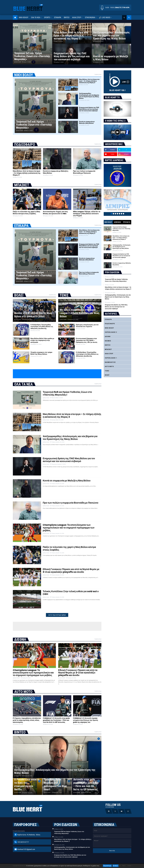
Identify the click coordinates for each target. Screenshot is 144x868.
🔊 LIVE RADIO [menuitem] (105, 17)
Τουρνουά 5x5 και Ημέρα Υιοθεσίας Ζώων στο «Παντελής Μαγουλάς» (32, 56)
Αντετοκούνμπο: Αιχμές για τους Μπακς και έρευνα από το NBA (55, 213)
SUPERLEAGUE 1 (111, 358)
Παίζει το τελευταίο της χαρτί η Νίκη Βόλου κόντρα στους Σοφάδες (26, 213)
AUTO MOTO (109, 366)
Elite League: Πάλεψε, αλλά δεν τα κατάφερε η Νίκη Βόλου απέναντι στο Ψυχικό (87, 214)
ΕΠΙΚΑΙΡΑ (108, 319)
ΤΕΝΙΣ (107, 371)
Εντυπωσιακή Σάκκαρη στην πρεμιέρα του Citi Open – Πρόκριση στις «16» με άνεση (87, 340)
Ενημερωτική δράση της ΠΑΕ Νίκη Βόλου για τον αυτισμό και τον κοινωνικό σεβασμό (72, 56)
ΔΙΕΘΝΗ (108, 337)
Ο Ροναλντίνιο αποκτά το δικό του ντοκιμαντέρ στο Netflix (27, 784)
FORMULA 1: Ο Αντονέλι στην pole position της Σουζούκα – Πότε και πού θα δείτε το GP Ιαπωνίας (56, 720)
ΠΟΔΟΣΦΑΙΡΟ (110, 324)
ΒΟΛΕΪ (107, 375)
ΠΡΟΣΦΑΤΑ (127, 222)
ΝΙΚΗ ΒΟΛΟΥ (108, 222)
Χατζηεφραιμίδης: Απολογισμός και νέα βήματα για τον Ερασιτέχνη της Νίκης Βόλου (111, 35)
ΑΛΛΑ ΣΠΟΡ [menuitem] (77, 17)
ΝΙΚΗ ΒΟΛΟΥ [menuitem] (24, 17)
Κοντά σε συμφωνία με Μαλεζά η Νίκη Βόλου (111, 58)
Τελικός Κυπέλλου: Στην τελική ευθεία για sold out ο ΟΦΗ (71, 593)
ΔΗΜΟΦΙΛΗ (117, 222)
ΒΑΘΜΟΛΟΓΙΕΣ (110, 362)
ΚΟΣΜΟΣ (108, 341)
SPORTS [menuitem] (47, 17)
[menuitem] (15, 17)
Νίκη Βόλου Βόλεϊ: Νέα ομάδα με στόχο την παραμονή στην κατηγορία (42, 340)
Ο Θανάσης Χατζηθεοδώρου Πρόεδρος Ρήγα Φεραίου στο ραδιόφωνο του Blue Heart (55, 781)
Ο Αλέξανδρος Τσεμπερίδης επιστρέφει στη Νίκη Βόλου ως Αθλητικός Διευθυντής (42, 327)
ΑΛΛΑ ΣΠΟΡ (109, 354)
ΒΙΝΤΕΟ (108, 345)
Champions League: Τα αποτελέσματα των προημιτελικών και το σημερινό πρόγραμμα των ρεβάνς (69, 528)
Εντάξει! (116, 866)
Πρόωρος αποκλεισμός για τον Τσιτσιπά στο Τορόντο (87, 326)
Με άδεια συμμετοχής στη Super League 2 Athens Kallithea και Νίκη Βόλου (79, 313)
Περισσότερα (107, 866)
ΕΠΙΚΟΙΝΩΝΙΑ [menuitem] (90, 17)
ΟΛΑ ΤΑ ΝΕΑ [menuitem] (36, 17)
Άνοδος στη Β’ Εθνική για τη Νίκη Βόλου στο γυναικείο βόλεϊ (33, 315)
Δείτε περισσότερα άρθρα (57, 615)
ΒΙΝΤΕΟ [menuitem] (67, 17)
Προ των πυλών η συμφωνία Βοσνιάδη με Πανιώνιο (84, 172)
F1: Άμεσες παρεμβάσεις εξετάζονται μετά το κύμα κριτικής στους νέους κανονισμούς (27, 720)
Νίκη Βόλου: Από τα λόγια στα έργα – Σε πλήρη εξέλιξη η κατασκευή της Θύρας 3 (71, 35)
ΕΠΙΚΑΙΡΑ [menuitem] (58, 17)
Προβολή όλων (98, 74)
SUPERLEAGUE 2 (111, 332)
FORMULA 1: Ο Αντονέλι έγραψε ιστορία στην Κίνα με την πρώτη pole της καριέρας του (86, 720)
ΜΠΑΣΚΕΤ (108, 349)
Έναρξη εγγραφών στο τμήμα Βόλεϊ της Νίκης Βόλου (41, 353)
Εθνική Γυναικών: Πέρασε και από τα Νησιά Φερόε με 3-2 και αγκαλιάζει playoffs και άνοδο (71, 571)
